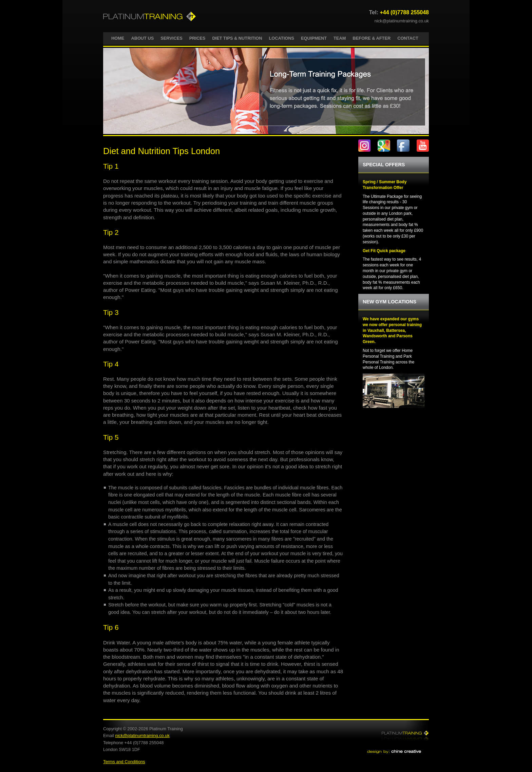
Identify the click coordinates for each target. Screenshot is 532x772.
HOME (118, 38)
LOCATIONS (282, 38)
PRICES (197, 38)
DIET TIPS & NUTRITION (237, 38)
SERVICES (171, 38)
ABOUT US (142, 38)
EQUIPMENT (314, 38)
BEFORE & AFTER (372, 38)
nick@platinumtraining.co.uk (402, 21)
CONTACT (408, 38)
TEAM (340, 38)
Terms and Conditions (124, 762)
